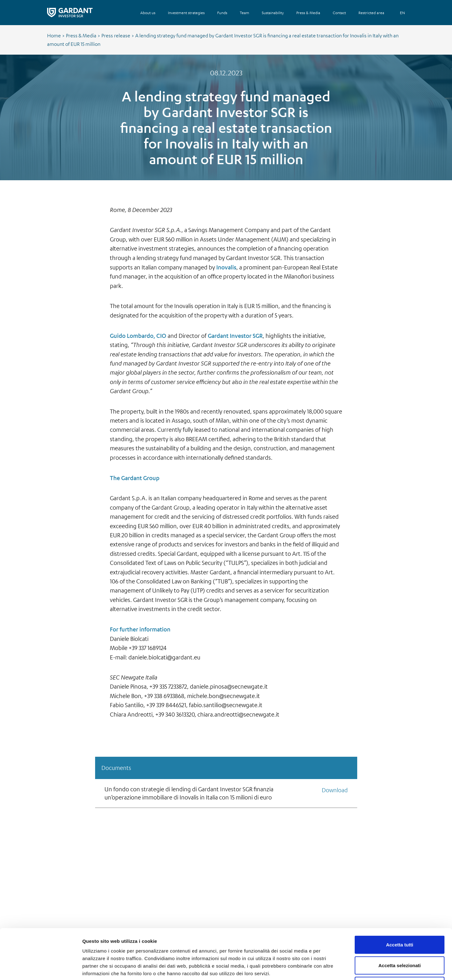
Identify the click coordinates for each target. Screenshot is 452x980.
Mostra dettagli (330, 968)
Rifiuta (400, 939)
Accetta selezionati (399, 918)
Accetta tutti (400, 898)
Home (54, 35)
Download (335, 790)
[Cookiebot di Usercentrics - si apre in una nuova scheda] (41, 968)
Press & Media (81, 35)
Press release (116, 35)
